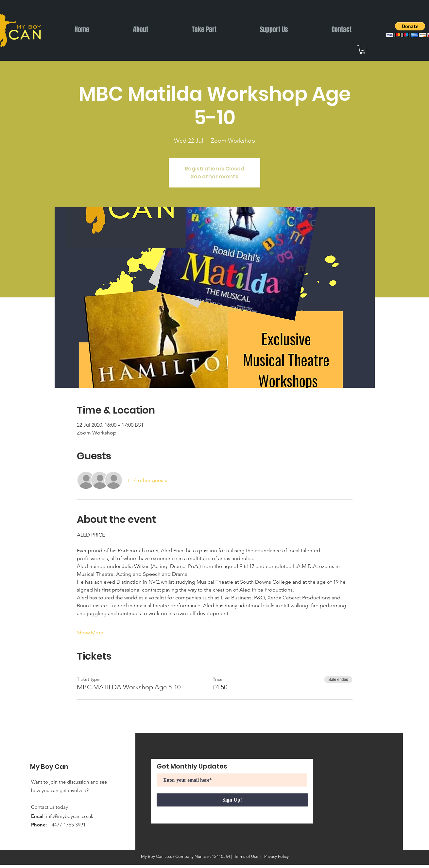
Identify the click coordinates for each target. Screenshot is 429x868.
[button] (363, 50)
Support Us (339, 795)
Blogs (333, 807)
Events (334, 820)
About (334, 782)
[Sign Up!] (232, 800)
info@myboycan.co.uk (70, 816)
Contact (336, 833)
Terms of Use (246, 856)
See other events (214, 177)
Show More (90, 633)
